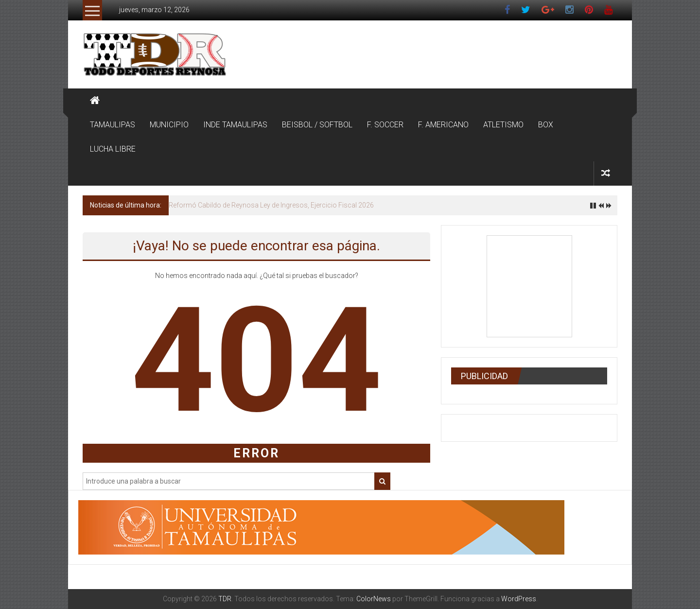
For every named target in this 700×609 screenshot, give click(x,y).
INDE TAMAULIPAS (235, 125)
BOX (546, 125)
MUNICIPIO (169, 125)
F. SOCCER (385, 125)
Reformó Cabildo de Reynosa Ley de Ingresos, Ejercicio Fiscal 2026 (271, 205)
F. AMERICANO (443, 125)
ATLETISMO (503, 125)
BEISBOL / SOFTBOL (317, 125)
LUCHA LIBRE (113, 149)
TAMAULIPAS (113, 125)
